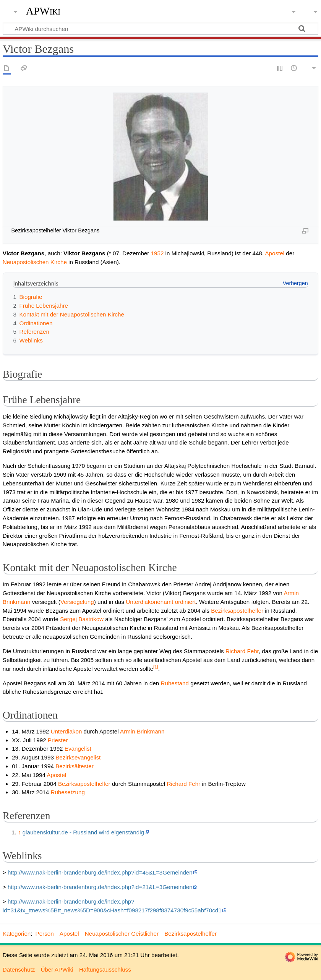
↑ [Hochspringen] (19, 832)
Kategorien (17, 934)
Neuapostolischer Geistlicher (122, 934)
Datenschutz (19, 969)
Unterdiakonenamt (149, 602)
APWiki (43, 11)
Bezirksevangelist (78, 757)
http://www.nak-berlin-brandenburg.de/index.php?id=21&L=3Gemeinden (100, 887)
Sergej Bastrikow (82, 619)
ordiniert (186, 602)
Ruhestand (175, 683)
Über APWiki (57, 969)
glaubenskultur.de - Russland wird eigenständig (83, 832)
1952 (157, 253)
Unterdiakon (66, 731)
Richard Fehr (242, 651)
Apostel (275, 253)
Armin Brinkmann (142, 731)
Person (45, 934)
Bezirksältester (75, 766)
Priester (58, 740)
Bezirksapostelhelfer (237, 611)
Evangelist (78, 749)
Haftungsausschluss (105, 969)
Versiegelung (77, 602)
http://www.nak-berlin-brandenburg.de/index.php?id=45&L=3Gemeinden (100, 872)
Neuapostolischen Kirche (35, 262)
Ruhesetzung (68, 792)
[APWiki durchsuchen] (160, 28)
